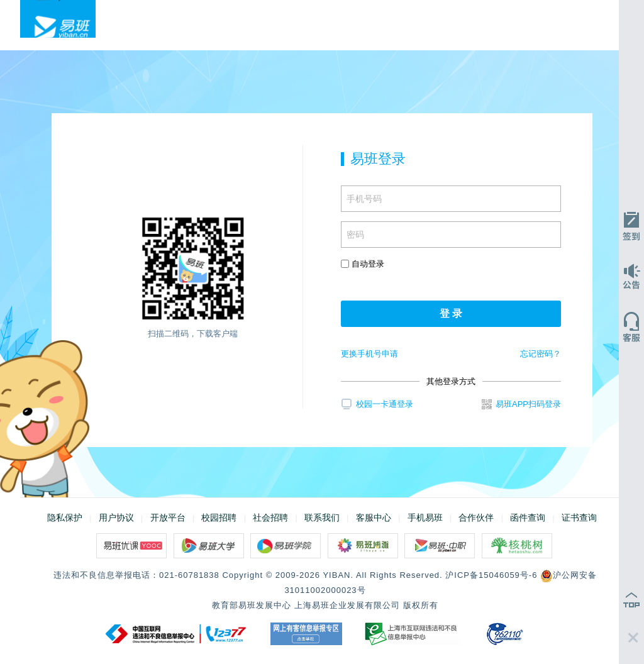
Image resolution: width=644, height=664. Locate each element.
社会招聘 (270, 517)
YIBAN (336, 575)
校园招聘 (219, 517)
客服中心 (374, 517)
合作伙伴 (476, 517)
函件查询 (528, 517)
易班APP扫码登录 (521, 404)
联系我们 (322, 517)
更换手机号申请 (369, 354)
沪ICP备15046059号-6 (491, 575)
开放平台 (168, 517)
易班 (58, 19)
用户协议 (116, 517)
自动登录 (363, 264)
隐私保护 (65, 517)
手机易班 (425, 517)
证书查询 (579, 517)
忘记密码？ (541, 354)
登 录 (451, 313)
